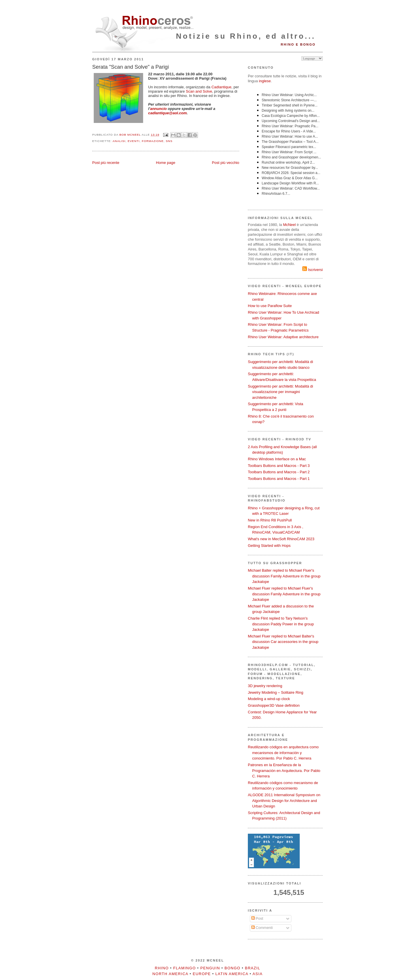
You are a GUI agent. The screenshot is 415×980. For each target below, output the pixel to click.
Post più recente (106, 163)
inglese (265, 81)
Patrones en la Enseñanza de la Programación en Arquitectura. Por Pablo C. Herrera (284, 770)
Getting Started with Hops (269, 546)
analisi (119, 141)
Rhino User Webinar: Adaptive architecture (283, 337)
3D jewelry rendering (265, 686)
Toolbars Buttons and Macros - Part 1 (279, 479)
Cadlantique (221, 87)
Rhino (162, 968)
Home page (166, 163)
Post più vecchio (226, 163)
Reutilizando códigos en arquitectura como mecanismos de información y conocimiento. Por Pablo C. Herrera (283, 753)
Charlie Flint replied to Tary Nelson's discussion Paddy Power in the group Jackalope (281, 624)
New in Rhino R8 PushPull (270, 520)
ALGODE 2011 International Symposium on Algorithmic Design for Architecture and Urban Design (284, 801)
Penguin (210, 968)
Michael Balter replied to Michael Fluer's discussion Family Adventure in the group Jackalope (284, 576)
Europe (202, 974)
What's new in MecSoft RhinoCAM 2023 (281, 539)
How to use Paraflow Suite (270, 306)
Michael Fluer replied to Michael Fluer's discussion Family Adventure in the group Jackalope (284, 594)
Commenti (262, 928)
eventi (134, 141)
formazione (153, 141)
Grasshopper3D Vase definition (274, 705)
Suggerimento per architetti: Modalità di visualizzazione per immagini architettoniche (280, 392)
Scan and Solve (199, 91)
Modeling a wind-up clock (269, 699)
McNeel (289, 225)
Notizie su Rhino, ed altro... (246, 36)
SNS (169, 141)
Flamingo (184, 968)
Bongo (232, 968)
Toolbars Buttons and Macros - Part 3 (279, 466)
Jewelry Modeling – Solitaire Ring (276, 692)
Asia (258, 974)
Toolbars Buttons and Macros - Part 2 (279, 472)
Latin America (232, 974)
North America (170, 974)
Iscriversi (313, 270)
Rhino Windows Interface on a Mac (277, 459)
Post (257, 918)
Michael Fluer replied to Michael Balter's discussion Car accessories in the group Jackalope (283, 642)
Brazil (253, 968)
